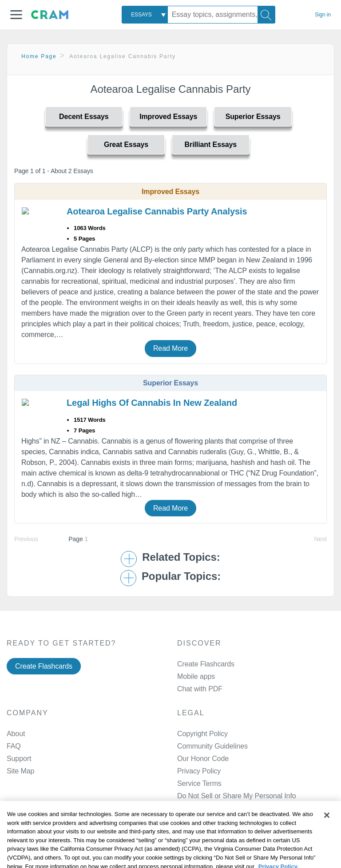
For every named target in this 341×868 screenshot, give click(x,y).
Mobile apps (196, 676)
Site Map (20, 771)
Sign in (323, 15)
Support (19, 759)
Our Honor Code (203, 759)
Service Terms (199, 783)
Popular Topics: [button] (181, 576)
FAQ (14, 746)
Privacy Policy (199, 771)
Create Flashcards (44, 666)
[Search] (266, 15)
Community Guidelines (212, 746)
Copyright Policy (202, 734)
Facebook (212, 840)
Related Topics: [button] (181, 557)
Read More (170, 348)
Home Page (39, 56)
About (16, 734)
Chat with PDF (200, 689)
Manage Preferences (210, 796)
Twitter (207, 863)
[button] (16, 15)
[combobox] (145, 15)
